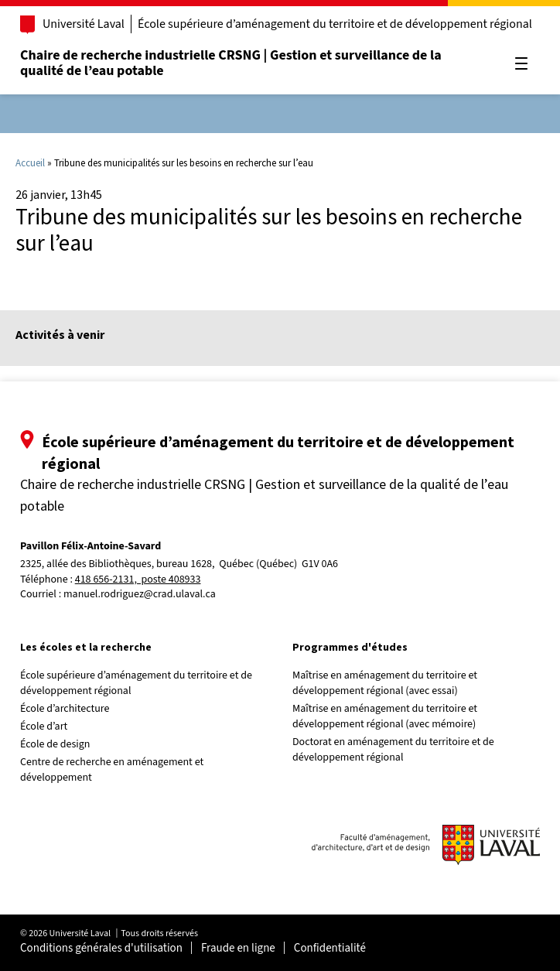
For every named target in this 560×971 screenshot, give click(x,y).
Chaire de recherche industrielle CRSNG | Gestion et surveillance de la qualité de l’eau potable (231, 63)
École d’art (44, 727)
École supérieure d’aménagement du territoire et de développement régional (335, 24)
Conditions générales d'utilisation (101, 948)
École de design (55, 744)
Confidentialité (330, 948)
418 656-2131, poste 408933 (138, 580)
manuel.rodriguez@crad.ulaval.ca (140, 594)
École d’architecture (65, 709)
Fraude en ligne (238, 948)
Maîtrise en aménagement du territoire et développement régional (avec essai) (385, 683)
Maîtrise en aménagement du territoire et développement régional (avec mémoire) (385, 716)
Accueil (30, 163)
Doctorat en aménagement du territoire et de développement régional (393, 750)
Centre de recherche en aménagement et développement (112, 770)
